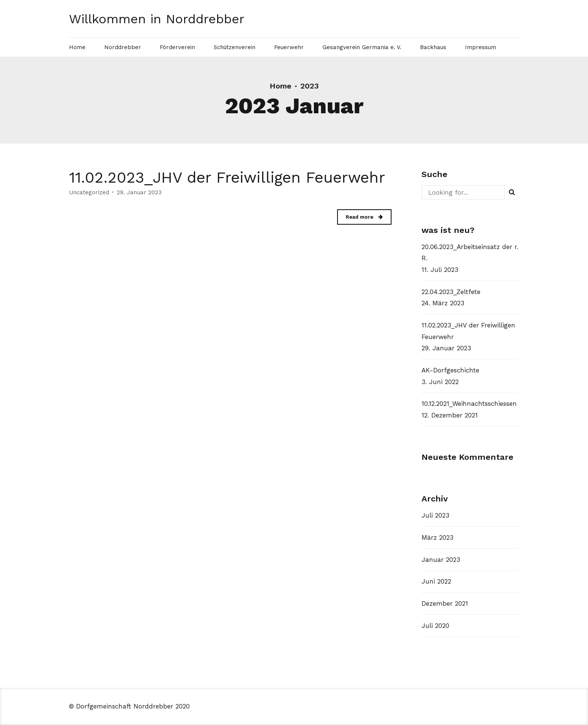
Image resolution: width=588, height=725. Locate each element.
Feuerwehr (289, 47)
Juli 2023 (435, 515)
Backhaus (433, 47)
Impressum (481, 47)
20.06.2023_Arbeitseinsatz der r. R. (470, 253)
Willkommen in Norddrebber (157, 19)
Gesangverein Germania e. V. (362, 47)
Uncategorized (89, 193)
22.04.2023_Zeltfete (451, 292)
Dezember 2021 (445, 603)
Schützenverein (235, 47)
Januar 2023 (441, 560)
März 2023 (437, 537)
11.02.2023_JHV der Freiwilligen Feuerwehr (227, 177)
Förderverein (177, 47)
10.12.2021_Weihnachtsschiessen (469, 404)
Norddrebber (123, 47)
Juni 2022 (436, 581)
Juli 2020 (435, 626)
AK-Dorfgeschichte (450, 370)
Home (77, 47)
